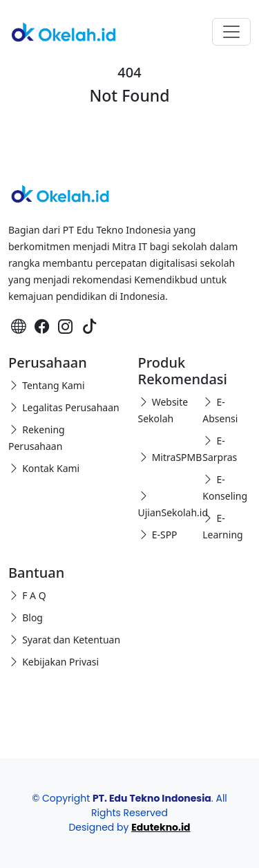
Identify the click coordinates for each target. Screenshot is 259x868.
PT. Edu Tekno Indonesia (152, 798)
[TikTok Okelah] (90, 326)
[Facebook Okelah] (42, 326)
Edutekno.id (161, 827)
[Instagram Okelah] (66, 326)
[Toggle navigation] (231, 32)
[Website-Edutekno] (19, 326)
